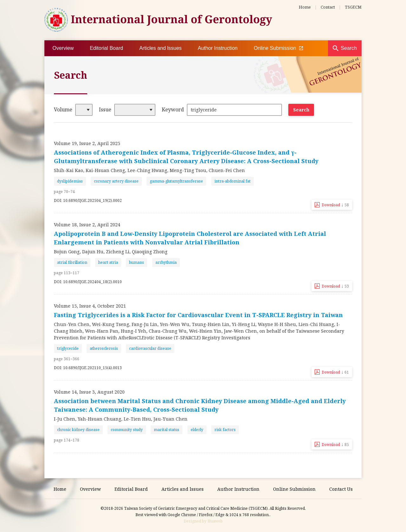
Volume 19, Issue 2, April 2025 (87, 143)
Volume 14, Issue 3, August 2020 (89, 392)
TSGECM (353, 7)
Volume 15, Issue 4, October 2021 (90, 306)
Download (335, 204)
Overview (63, 48)
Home (305, 7)
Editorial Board (106, 48)
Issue (105, 110)
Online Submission (278, 48)
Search (349, 48)
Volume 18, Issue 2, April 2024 (87, 225)
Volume (63, 110)
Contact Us (341, 489)
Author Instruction (218, 48)
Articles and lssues (160, 48)
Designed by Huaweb (203, 521)
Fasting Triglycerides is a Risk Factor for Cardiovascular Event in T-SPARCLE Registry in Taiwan (198, 315)
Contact (328, 7)
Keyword (173, 110)
